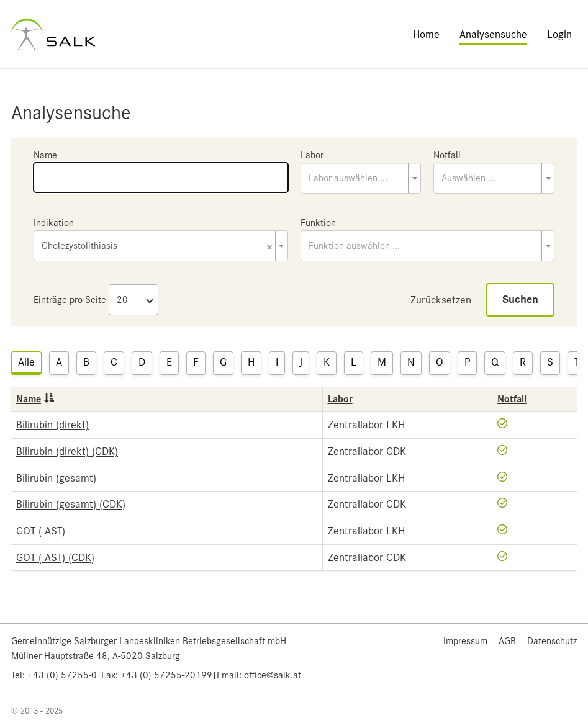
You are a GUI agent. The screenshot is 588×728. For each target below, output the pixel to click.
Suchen (520, 299)
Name (45, 155)
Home (426, 34)
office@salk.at (273, 675)
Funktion (318, 223)
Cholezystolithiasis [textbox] (157, 247)
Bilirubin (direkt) (52, 425)
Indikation (54, 223)
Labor (312, 155)
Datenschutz (552, 641)
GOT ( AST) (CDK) (55, 557)
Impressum (465, 641)
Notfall (447, 155)
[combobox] (361, 178)
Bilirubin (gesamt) (56, 478)
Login (559, 34)
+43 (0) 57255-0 (62, 675)
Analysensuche (493, 34)
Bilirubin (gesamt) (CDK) (71, 504)
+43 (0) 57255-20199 (166, 675)
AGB (507, 641)
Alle (26, 362)
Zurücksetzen (441, 300)
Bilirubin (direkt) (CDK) (67, 451)
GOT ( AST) (41, 531)
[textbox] (361, 178)
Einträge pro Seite (70, 300)
